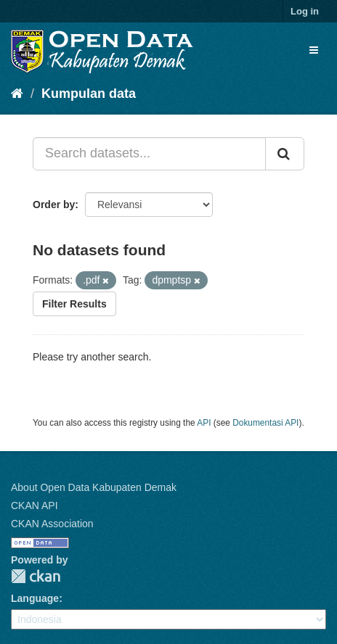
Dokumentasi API (265, 423)
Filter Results (74, 304)
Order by (54, 205)
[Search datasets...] (149, 154)
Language (35, 598)
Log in (305, 11)
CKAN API (34, 505)
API (204, 423)
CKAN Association (52, 524)
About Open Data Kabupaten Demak (94, 487)
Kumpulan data (89, 94)
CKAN (36, 576)
